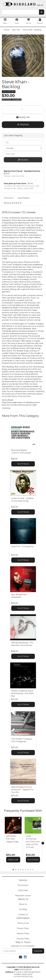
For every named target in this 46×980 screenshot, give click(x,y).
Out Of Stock (23, 464)
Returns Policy (23, 933)
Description (9, 198)
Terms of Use (23, 923)
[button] (19, 818)
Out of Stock (33, 860)
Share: (9, 92)
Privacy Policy (23, 928)
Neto (31, 977)
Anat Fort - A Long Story (23, 546)
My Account (23, 885)
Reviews (13, 203)
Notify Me (23, 117)
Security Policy (23, 939)
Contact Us (23, 915)
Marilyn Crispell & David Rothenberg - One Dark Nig (22, 693)
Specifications (24, 198)
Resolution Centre (23, 896)
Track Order (23, 890)
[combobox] (20, 12)
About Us (23, 904)
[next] (43, 843)
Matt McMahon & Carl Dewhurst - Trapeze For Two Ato (22, 790)
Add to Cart (13, 860)
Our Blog (23, 909)
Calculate (23, 160)
